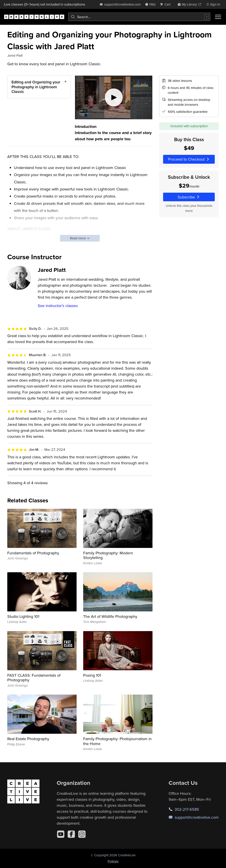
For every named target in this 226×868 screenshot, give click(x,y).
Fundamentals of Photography (33, 553)
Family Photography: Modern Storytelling (108, 555)
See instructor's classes (58, 306)
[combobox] (139, 17)
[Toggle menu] (218, 17)
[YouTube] (61, 834)
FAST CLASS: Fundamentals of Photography (34, 678)
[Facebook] (71, 834)
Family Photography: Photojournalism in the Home (117, 741)
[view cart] (166, 4)
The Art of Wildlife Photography (110, 616)
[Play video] (114, 97)
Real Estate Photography (28, 739)
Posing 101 (92, 675)
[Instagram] (82, 834)
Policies (113, 861)
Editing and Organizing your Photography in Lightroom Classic (36, 87)
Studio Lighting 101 (23, 616)
